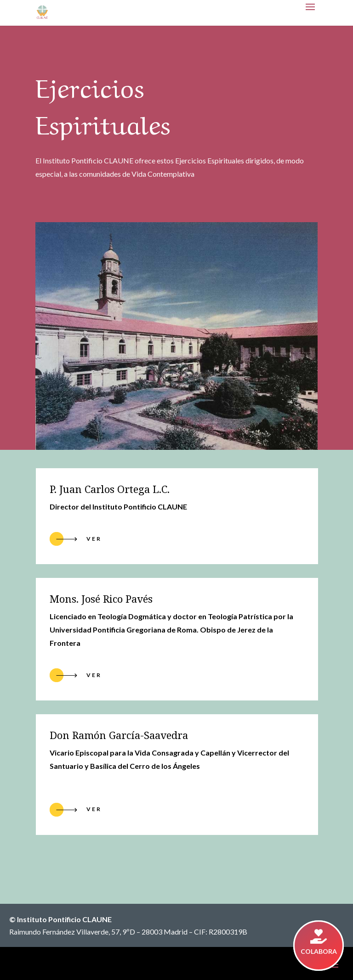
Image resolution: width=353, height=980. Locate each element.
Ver (94, 539)
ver (94, 675)
